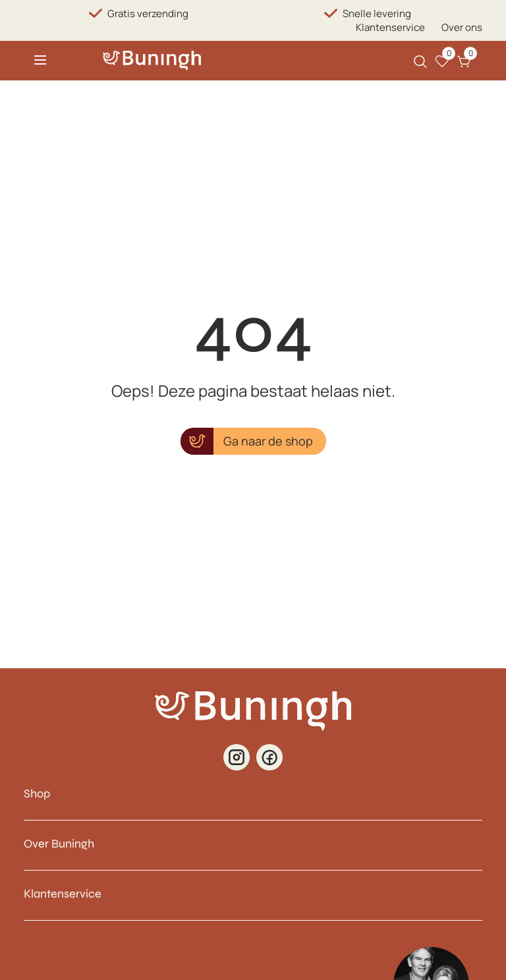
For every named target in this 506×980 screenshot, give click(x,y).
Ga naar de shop (268, 441)
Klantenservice (390, 27)
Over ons (462, 27)
